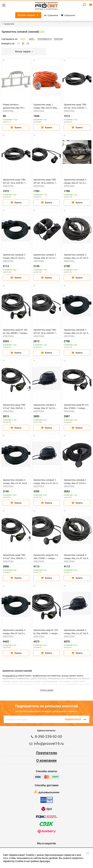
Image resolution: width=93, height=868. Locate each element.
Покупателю (47, 753)
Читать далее (46, 690)
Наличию (58, 39)
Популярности (44, 39)
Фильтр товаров (24, 52)
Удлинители (9, 24)
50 (23, 43)
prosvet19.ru (11, 676)
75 (28, 43)
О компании (46, 760)
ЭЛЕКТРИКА (8, 111)
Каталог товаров (28, 15)
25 (18, 43)
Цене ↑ (23, 39)
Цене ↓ (32, 39)
